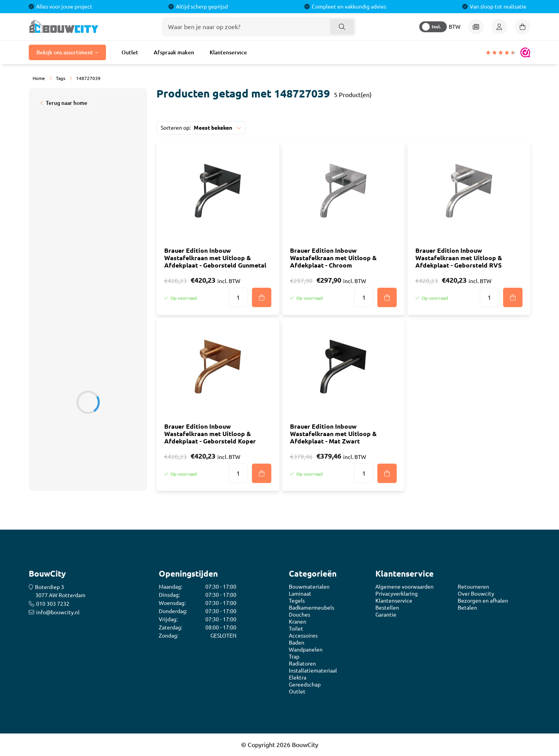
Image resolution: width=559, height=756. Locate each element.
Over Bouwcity (476, 594)
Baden (297, 643)
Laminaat (300, 594)
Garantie (386, 615)
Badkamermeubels (312, 608)
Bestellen (387, 608)
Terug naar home (67, 103)
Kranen (298, 622)
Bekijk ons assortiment (65, 52)
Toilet (296, 629)
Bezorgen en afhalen (483, 601)
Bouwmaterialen (309, 587)
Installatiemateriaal (313, 671)
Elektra (298, 678)
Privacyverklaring (397, 594)
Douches (299, 615)
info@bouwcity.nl (58, 612)
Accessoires (303, 636)
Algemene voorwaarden (404, 587)
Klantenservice (228, 52)
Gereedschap (305, 685)
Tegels (297, 601)
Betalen (467, 608)
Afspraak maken (174, 52)
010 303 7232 (53, 604)
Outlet (130, 52)
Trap (294, 657)
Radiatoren (302, 664)
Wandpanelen (306, 650)
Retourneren (473, 587)
